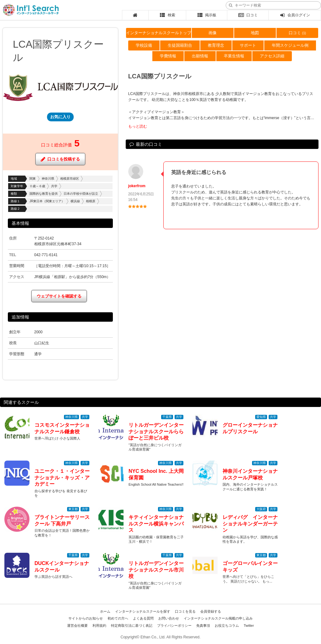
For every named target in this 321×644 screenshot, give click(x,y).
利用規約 (99, 626)
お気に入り (60, 117)
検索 (167, 15)
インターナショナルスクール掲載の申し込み (218, 618)
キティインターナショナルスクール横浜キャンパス (156, 524)
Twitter (249, 626)
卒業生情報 (234, 56)
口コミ (248, 15)
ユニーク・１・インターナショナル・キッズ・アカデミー (62, 478)
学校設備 (144, 45)
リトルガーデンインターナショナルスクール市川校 (156, 570)
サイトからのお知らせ (86, 618)
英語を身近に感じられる (199, 172)
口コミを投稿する (60, 159)
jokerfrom (137, 186)
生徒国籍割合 (180, 45)
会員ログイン (295, 15)
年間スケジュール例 (290, 45)
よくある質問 (143, 618)
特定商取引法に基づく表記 (132, 626)
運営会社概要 (77, 626)
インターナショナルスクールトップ (159, 33)
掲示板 (206, 15)
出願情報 (200, 56)
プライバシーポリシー (174, 626)
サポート (248, 45)
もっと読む (138, 126)
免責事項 (203, 626)
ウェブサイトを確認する (59, 296)
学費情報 (168, 56)
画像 (213, 33)
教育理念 (216, 45)
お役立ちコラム (227, 626)
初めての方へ (118, 618)
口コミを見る (185, 611)
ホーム (105, 611)
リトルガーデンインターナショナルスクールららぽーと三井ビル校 (156, 432)
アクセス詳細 (272, 56)
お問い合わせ (169, 618)
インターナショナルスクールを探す (143, 611)
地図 (255, 33)
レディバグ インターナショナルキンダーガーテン (250, 524)
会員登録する (211, 611)
